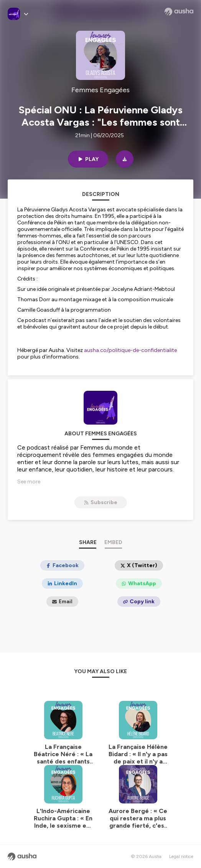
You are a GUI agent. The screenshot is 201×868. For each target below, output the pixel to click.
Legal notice (181, 856)
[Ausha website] (179, 12)
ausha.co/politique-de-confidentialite (130, 350)
